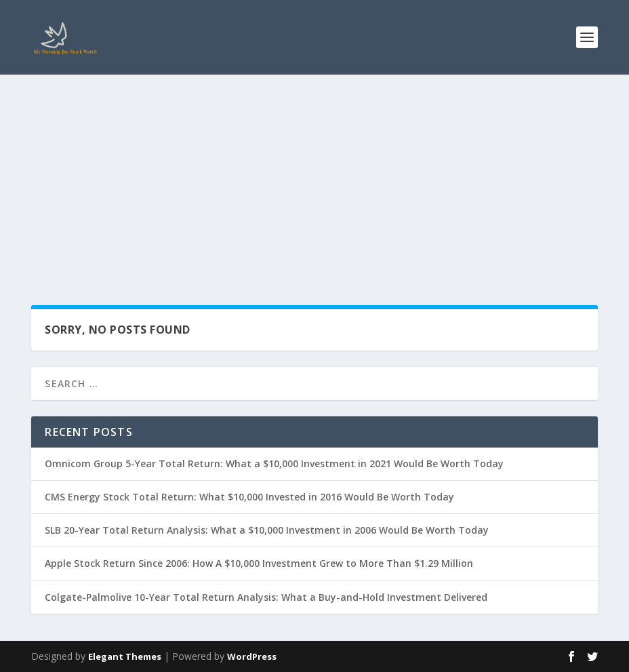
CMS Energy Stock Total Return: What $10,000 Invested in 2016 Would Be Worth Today (249, 497)
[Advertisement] (314, 176)
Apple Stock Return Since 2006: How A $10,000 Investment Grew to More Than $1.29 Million (259, 563)
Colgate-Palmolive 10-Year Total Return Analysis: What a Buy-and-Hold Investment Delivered (266, 597)
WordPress (252, 656)
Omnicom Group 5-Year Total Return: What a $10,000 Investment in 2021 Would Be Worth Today (274, 463)
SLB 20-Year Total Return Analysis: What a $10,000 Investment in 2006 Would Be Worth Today (267, 530)
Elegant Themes (125, 656)
